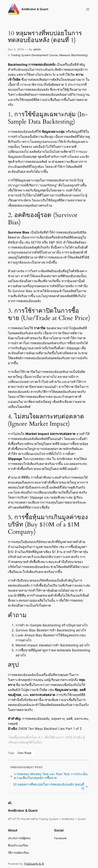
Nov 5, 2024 (16, 49)
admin (37, 49)
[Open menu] (88, 9)
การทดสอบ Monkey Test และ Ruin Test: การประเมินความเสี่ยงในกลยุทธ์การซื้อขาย (51, 776)
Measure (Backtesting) (74, 55)
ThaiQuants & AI (34, 864)
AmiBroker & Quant (35, 9)
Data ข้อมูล (24, 753)
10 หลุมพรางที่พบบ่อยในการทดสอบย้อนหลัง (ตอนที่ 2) (49, 786)
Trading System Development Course (34, 55)
